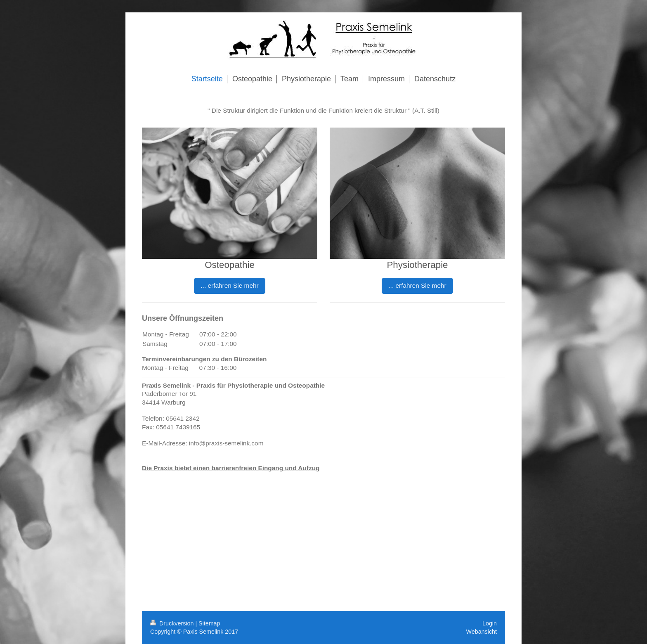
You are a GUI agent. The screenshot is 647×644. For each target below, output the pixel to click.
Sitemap (209, 623)
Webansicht (482, 632)
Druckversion (173, 623)
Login (490, 623)
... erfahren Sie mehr (229, 285)
